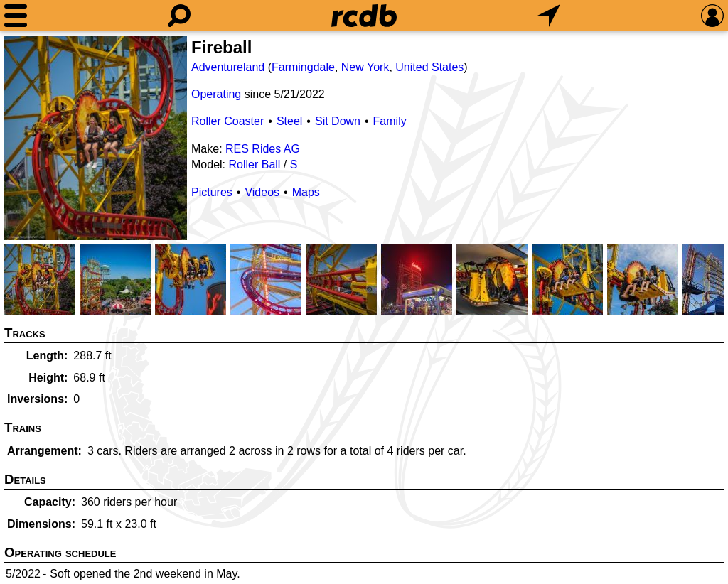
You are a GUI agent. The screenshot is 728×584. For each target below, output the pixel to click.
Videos (262, 192)
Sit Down (338, 121)
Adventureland (228, 67)
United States (429, 67)
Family (390, 121)
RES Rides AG (263, 149)
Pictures (212, 192)
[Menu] (16, 16)
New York (365, 67)
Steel (289, 121)
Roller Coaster (227, 121)
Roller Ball (254, 164)
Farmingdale (303, 67)
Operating (216, 94)
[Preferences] (712, 16)
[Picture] (96, 138)
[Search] (179, 16)
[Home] (364, 16)
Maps (306, 192)
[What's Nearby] (549, 16)
